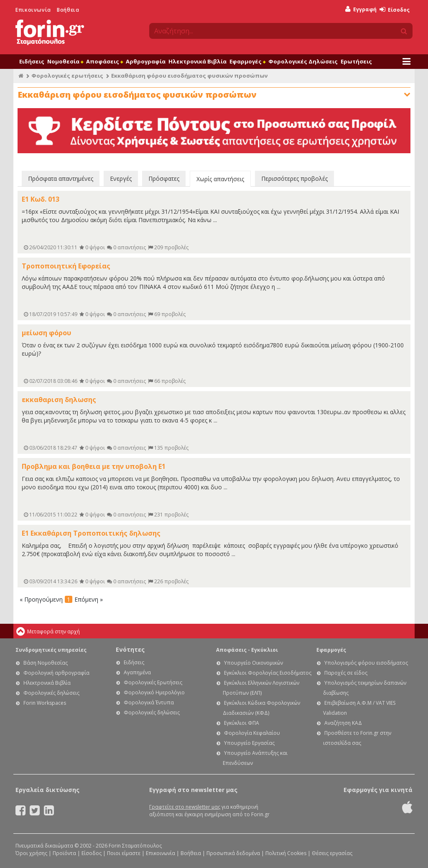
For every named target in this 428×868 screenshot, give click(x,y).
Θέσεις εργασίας (332, 853)
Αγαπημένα (137, 672)
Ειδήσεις (32, 61)
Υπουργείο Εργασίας (249, 743)
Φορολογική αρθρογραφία (56, 673)
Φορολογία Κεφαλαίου (252, 733)
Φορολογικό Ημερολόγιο (154, 692)
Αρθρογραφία (146, 61)
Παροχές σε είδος (346, 673)
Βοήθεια (68, 10)
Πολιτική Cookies (286, 853)
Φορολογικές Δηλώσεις (303, 61)
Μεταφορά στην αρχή (53, 631)
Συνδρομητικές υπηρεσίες (51, 650)
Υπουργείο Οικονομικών (253, 663)
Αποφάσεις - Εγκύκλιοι (247, 650)
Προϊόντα (64, 853)
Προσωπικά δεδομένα (233, 853)
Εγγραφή (361, 9)
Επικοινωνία (33, 10)
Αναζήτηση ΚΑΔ (343, 723)
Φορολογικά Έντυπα (149, 702)
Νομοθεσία (65, 61)
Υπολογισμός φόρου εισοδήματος (366, 663)
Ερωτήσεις (356, 61)
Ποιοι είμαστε (124, 853)
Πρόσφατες (164, 178)
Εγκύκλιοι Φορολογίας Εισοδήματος (268, 673)
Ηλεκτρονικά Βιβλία (197, 61)
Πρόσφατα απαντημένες (61, 178)
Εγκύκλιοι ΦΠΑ (242, 723)
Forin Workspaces (45, 703)
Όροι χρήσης (31, 853)
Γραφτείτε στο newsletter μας (185, 807)
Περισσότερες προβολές (294, 178)
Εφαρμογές (247, 61)
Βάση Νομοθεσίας (46, 663)
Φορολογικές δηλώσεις (51, 693)
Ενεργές (121, 178)
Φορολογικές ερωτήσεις (67, 76)
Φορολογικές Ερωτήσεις (153, 682)
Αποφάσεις (104, 61)
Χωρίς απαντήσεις (220, 179)
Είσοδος (395, 10)
